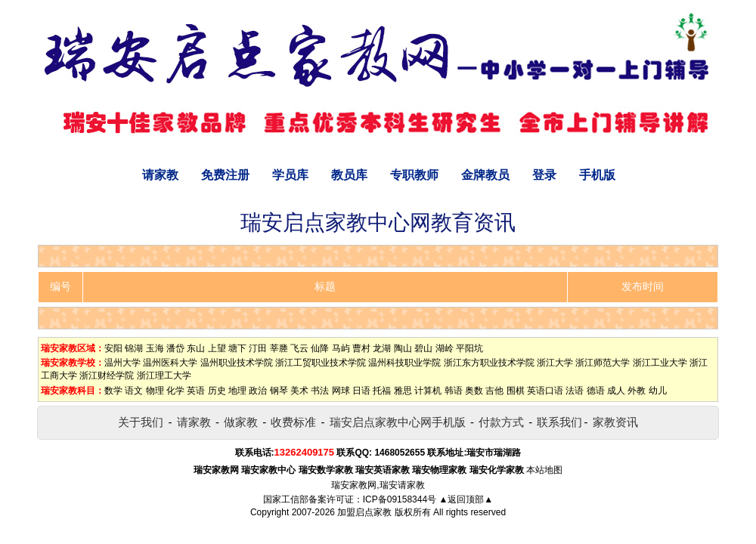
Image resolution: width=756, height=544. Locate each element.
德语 (596, 391)
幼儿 (658, 391)
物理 (155, 391)
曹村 (361, 348)
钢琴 (279, 391)
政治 (258, 391)
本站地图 (544, 470)
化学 (175, 391)
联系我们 (559, 422)
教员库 (349, 175)
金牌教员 (485, 175)
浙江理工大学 (164, 376)
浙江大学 (555, 363)
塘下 (237, 348)
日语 (361, 391)
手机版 (597, 175)
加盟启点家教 (364, 512)
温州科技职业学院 (404, 363)
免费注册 (225, 175)
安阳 (113, 348)
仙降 (320, 348)
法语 (575, 391)
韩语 (454, 391)
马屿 (341, 348)
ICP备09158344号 (400, 499)
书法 (320, 391)
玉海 (155, 348)
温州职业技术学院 (237, 363)
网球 (341, 391)
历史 (217, 391)
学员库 (290, 175)
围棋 (516, 391)
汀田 (258, 348)
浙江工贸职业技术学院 (321, 363)
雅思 (403, 391)
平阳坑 (469, 348)
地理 (237, 391)
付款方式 (501, 422)
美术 (299, 391)
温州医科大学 (170, 363)
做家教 (241, 422)
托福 (382, 391)
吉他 (494, 391)
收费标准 (293, 422)
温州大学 (122, 363)
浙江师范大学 (603, 363)
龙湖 (382, 348)
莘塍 (279, 348)
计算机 (428, 391)
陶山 (403, 348)
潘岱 (175, 348)
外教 (637, 391)
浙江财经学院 (107, 376)
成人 (616, 391)
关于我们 (141, 422)
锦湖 (134, 348)
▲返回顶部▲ (466, 499)
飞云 (299, 348)
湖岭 (445, 348)
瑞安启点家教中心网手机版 (398, 422)
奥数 (474, 391)
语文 (134, 391)
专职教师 (414, 175)
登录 (544, 175)
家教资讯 (615, 422)
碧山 (423, 348)
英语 (196, 391)
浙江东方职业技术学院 (489, 363)
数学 (113, 391)
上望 (217, 348)
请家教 (160, 175)
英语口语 (545, 391)
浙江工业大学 (660, 363)
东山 (196, 348)
